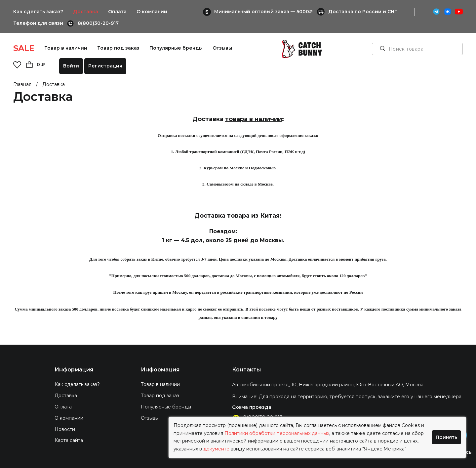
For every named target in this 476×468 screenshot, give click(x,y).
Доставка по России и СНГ (363, 12)
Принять (446, 437)
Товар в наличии (66, 48)
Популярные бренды (176, 48)
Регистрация (105, 66)
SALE (24, 48)
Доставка (86, 12)
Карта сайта (69, 440)
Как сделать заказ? (38, 12)
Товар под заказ (118, 48)
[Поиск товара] (382, 49)
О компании (152, 12)
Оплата (117, 12)
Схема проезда (252, 407)
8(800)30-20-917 (98, 23)
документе (216, 449)
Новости (65, 429)
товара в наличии (254, 119)
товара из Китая (253, 216)
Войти (71, 66)
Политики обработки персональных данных (277, 433)
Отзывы (222, 48)
